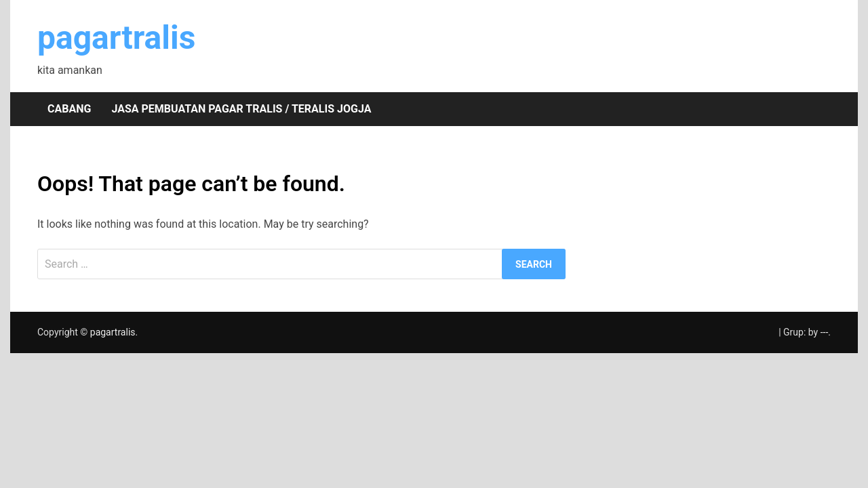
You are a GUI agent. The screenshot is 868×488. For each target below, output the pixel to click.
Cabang (69, 109)
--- (825, 332)
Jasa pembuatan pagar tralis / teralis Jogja (241, 109)
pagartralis (116, 38)
